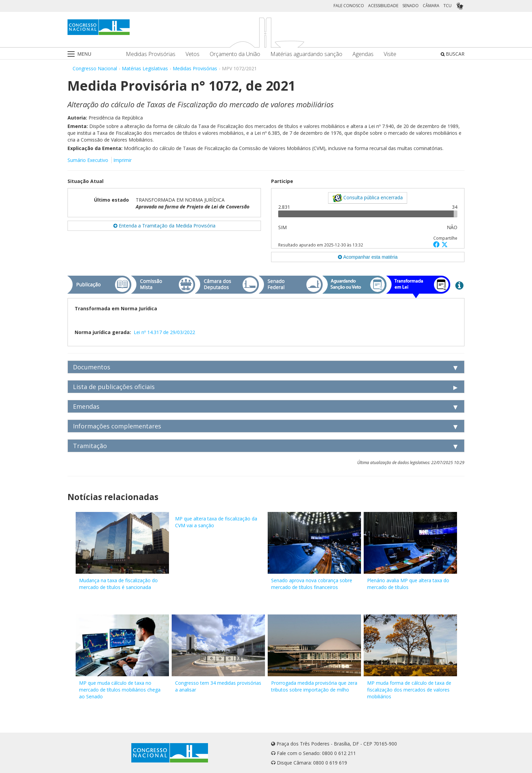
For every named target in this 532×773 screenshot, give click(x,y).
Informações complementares (117, 426)
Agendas (363, 54)
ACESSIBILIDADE (383, 6)
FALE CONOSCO (349, 6)
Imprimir (122, 160)
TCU (448, 6)
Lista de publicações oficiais (114, 387)
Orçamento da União (235, 54)
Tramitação (90, 446)
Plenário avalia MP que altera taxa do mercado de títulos (408, 584)
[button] (437, 244)
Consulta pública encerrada (368, 198)
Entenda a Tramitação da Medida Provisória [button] (164, 226)
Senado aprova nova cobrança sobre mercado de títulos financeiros (312, 584)
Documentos (92, 367)
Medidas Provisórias (151, 54)
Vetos (193, 54)
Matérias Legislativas (145, 68)
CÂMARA (431, 6)
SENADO (411, 6)
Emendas (86, 406)
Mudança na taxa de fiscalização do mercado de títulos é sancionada (118, 584)
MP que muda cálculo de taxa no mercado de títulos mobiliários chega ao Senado (120, 690)
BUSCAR (453, 54)
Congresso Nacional (95, 68)
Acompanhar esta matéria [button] (368, 257)
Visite (390, 54)
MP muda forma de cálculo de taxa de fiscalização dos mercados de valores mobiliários (409, 690)
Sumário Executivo (88, 160)
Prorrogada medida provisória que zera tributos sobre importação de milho (314, 686)
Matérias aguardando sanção (306, 54)
